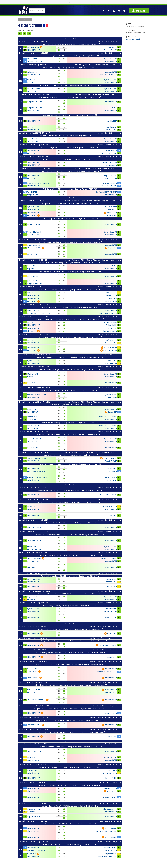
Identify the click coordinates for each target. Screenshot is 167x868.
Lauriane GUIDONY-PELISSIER (106, 672)
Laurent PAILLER (33, 47)
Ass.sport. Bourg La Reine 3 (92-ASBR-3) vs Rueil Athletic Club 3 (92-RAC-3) (70, 159)
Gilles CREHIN (32, 80)
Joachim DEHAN (33, 310)
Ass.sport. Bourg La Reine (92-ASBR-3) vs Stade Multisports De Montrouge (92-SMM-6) (70, 490)
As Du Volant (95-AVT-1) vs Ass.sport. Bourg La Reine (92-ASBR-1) (70, 405)
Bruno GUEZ (113, 281)
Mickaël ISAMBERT (34, 88)
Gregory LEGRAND (110, 176)
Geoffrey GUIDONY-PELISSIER (38, 183)
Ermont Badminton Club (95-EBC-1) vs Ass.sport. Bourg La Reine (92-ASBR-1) (70, 68)
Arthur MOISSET (111, 165)
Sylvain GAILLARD (111, 59)
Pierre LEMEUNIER (110, 848)
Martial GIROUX (33, 59)
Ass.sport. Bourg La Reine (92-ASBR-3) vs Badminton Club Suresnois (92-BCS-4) (70, 390)
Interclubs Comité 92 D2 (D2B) (109, 239)
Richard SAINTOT (33, 50)
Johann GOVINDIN (110, 778)
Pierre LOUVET (33, 91)
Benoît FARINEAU (34, 245)
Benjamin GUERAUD (35, 102)
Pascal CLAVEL (112, 480)
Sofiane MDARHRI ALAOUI (37, 395)
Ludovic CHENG (111, 770)
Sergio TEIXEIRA (33, 195)
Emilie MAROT (112, 471)
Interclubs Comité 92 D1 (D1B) (109, 41)
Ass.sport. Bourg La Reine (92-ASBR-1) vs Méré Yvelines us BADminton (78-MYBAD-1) (70, 171)
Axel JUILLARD (32, 139)
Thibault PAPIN (112, 325)
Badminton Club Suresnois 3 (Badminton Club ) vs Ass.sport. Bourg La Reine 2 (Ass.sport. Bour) (70, 664)
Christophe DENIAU (110, 458)
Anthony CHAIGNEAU (109, 809)
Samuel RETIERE (33, 254)
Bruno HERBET (112, 295)
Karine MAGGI (112, 215)
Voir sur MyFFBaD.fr (133, 39)
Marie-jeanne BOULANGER (37, 850)
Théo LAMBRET (33, 678)
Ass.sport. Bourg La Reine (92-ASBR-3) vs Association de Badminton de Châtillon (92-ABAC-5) (70, 319)
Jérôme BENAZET (34, 281)
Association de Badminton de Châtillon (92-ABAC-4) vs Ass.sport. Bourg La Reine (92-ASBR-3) (70, 535)
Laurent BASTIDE (111, 293)
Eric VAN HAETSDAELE (109, 186)
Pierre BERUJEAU (33, 428)
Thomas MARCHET (34, 751)
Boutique (68, 2)
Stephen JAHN (32, 770)
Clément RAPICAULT (110, 507)
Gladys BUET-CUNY (34, 791)
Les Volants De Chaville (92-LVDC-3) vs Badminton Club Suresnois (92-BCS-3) (70, 824)
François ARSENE (111, 207)
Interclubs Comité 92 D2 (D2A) (109, 744)
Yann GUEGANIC (33, 417)
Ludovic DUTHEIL (34, 266)
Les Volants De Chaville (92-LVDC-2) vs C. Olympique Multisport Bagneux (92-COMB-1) (70, 767)
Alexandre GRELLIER (35, 62)
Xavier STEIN (32, 409)
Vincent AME (32, 854)
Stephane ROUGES (110, 611)
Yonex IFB (50, 2)
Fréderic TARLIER (111, 461)
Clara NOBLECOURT (110, 331)
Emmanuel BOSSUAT (109, 183)
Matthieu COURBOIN (35, 527)
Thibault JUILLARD (110, 50)
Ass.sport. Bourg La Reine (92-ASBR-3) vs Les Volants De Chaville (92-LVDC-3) (70, 606)
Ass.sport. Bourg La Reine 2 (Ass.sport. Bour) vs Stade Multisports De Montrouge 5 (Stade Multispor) (70, 641)
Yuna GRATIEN (112, 791)
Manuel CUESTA (111, 121)
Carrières (77, 2)
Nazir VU (30, 82)
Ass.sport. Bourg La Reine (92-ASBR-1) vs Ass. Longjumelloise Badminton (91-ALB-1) (70, 464)
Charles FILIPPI (33, 547)
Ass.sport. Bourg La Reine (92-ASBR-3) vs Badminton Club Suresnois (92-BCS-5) (70, 576)
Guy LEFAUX (32, 269)
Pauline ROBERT (111, 850)
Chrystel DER (32, 153)
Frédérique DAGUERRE (35, 75)
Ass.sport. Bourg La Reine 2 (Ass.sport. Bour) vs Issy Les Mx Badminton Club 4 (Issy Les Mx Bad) (70, 653)
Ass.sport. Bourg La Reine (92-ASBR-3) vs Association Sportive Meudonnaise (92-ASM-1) (70, 337)
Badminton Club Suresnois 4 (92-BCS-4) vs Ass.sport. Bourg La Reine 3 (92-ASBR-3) (70, 136)
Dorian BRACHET (111, 713)
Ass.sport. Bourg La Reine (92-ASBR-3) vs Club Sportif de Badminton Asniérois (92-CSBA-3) (70, 358)
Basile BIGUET (112, 213)
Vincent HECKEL (111, 609)
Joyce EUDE (31, 757)
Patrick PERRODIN (34, 224)
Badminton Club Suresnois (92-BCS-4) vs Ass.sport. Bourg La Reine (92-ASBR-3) (70, 307)
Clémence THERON (34, 248)
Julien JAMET (32, 567)
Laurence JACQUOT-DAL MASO (38, 313)
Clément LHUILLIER (34, 549)
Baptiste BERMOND (34, 809)
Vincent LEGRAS (111, 657)
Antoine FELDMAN (110, 322)
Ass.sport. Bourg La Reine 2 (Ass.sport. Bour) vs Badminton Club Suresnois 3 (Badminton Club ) (70, 732)
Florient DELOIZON (110, 162)
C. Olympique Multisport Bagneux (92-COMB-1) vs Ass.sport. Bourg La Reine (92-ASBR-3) (70, 369)
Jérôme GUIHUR (33, 110)
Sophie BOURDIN (111, 301)
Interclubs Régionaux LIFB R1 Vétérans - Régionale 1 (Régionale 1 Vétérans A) (93, 201)
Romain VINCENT (34, 760)
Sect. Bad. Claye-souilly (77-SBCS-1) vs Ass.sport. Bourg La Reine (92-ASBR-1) (70, 219)
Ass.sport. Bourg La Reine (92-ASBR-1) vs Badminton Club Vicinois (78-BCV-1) (70, 203)
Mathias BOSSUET (110, 347)
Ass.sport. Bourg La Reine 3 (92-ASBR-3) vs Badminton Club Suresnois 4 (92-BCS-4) (70, 44)
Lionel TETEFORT (34, 235)
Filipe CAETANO (111, 328)
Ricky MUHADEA (33, 72)
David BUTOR (112, 209)
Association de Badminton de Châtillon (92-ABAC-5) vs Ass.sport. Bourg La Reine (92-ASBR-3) (70, 434)
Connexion (139, 11)
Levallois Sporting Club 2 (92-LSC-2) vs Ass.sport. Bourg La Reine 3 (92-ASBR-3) (70, 56)
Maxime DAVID (33, 374)
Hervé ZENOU (112, 633)
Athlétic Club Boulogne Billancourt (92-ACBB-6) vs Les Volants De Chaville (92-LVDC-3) (70, 747)
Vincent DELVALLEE (34, 232)
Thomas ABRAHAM (34, 558)
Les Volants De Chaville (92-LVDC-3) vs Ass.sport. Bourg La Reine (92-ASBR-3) (70, 523)
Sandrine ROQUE (111, 692)
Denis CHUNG (112, 361)
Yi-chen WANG (32, 672)
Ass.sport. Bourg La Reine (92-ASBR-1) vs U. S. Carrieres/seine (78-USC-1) (70, 115)
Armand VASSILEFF (34, 725)
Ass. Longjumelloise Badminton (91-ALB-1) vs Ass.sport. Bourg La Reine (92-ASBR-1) (70, 97)
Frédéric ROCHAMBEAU (109, 495)
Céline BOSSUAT (111, 178)
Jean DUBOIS (112, 47)
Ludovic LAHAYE (33, 276)
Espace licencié (39, 2)
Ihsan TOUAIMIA (111, 509)
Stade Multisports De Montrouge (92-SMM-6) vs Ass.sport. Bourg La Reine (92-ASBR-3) (70, 555)
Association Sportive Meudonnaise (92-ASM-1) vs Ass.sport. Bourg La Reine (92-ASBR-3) (70, 242)
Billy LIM (114, 108)
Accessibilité (150, 2)
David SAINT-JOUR (34, 561)
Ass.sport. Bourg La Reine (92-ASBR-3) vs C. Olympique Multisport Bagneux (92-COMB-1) (70, 290)
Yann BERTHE (32, 192)
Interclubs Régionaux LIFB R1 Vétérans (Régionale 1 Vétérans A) (98, 65)
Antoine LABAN (111, 130)
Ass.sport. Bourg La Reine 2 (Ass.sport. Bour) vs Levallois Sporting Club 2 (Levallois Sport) (70, 629)
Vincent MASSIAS (33, 669)
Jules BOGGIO (112, 737)
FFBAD (15, 2)
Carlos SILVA (112, 299)
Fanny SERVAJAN (33, 412)
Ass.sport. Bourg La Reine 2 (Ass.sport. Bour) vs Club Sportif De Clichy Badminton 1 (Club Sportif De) (70, 709)
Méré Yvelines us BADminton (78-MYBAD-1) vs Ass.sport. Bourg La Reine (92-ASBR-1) (70, 85)
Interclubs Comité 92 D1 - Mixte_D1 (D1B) (105, 626)
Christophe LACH (111, 582)
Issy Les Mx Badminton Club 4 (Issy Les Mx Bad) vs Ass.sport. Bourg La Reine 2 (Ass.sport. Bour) (70, 720)
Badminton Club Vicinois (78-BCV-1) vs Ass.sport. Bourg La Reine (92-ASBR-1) (70, 423)
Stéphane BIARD (111, 854)
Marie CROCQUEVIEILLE (108, 153)
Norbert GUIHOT (33, 812)
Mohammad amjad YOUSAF (107, 856)
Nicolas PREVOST (111, 363)
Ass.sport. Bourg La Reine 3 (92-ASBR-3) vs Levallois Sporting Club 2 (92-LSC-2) (70, 148)
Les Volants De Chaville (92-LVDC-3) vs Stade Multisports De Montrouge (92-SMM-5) (70, 785)
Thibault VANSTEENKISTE (108, 645)
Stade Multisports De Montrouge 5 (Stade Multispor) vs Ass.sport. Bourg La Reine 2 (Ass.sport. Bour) (70, 685)
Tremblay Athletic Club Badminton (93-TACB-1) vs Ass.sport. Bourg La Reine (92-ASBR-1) (70, 263)
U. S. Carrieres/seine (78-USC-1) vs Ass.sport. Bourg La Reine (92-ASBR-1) (70, 189)
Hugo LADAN (32, 597)
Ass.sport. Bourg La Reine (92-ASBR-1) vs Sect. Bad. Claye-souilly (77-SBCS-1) (70, 455)
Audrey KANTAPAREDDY (108, 75)
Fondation (59, 2)
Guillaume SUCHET (34, 690)
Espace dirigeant (25, 2)
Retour (26, 19)
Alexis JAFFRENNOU (110, 797)
